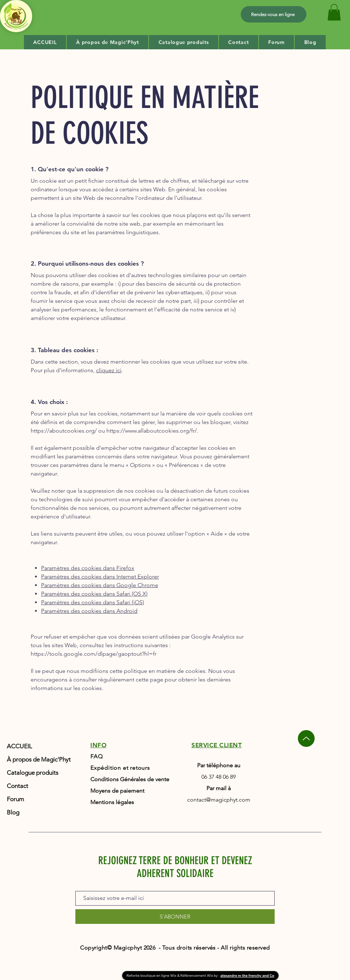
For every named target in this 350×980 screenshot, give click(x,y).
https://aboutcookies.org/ (64, 431)
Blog (13, 812)
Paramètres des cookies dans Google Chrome (100, 585)
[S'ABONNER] (175, 917)
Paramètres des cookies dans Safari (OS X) (94, 594)
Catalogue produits (32, 773)
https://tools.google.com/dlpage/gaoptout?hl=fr (94, 654)
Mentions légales (112, 802)
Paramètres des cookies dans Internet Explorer (100, 577)
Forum (15, 799)
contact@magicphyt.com (219, 800)
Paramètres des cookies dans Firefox (88, 568)
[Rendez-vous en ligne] (274, 14)
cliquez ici (109, 370)
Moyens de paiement (117, 791)
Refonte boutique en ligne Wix (152, 976)
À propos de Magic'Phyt (38, 759)
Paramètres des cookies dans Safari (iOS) (92, 602)
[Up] (306, 738)
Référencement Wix (197, 976)
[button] (334, 12)
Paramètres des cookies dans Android (89, 611)
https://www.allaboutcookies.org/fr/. (152, 431)
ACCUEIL (19, 746)
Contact (17, 786)
